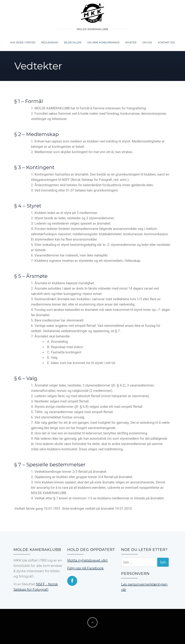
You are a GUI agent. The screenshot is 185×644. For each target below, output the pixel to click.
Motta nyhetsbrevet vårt (87, 560)
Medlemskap (50, 43)
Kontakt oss (166, 43)
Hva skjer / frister (23, 43)
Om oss (147, 43)
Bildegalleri (73, 43)
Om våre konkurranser (103, 43)
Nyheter (131, 43)
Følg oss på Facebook (85, 568)
